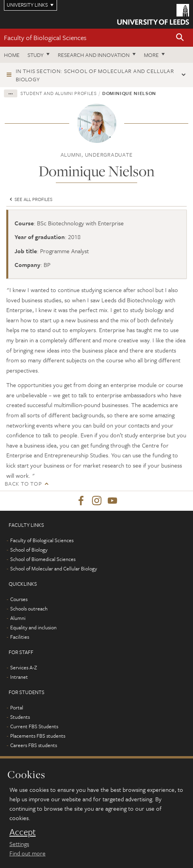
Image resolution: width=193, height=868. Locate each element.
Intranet (19, 677)
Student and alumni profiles (59, 93)
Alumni (18, 618)
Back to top (23, 483)
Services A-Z (24, 667)
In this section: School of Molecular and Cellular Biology (95, 75)
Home (12, 55)
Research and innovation (94, 55)
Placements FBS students (38, 736)
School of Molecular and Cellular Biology (54, 568)
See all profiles (30, 199)
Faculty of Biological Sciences (45, 37)
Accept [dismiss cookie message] (23, 832)
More (151, 55)
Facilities (20, 637)
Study (36, 55)
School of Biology (29, 550)
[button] (180, 38)
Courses (19, 599)
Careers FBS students (34, 745)
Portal (17, 707)
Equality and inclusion (33, 627)
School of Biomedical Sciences (43, 559)
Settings (19, 844)
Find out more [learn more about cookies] (28, 853)
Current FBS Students (34, 726)
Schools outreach (29, 609)
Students (20, 717)
